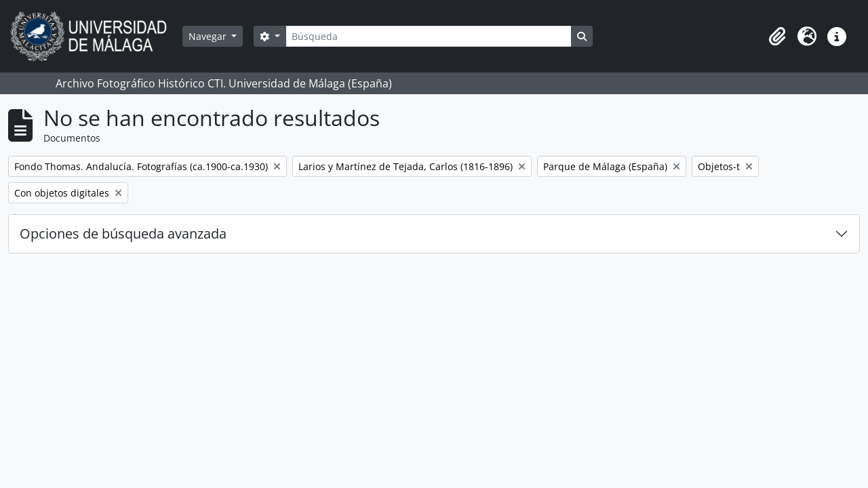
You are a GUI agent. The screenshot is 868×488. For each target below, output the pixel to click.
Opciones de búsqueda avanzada (123, 233)
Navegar (209, 36)
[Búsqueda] (429, 36)
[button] (777, 37)
